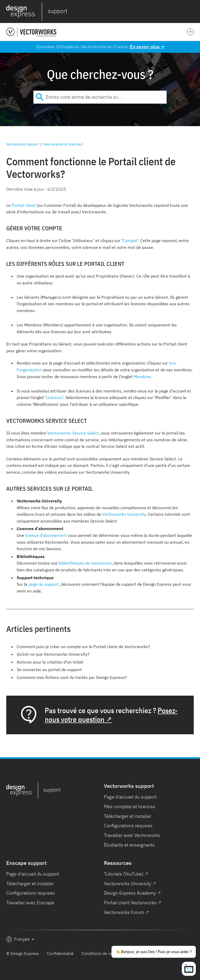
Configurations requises (128, 826)
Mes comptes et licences (62, 144)
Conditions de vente (100, 953)
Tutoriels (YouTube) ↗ (126, 874)
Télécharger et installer (128, 816)
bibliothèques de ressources (85, 563)
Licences (54, 397)
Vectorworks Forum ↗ (126, 912)
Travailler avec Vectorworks (132, 835)
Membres (142, 377)
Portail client (24, 205)
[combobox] (100, 97)
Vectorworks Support (23, 144)
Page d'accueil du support (130, 797)
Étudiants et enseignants (129, 845)
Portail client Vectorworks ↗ (133, 903)
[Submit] (40, 97)
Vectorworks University (124, 514)
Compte (130, 240)
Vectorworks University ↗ (130, 884)
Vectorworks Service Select (73, 433)
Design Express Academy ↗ (132, 893)
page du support (44, 584)
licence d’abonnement (46, 535)
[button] (193, 11)
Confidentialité (60, 953)
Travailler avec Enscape (30, 903)
